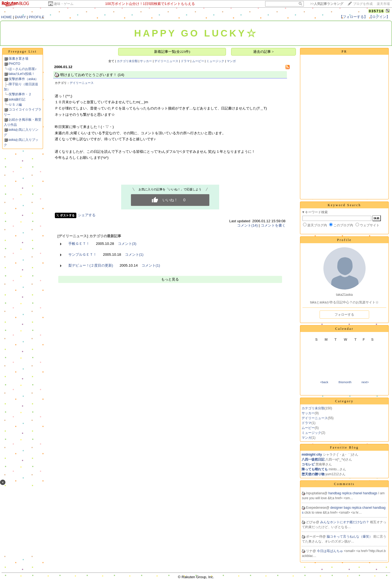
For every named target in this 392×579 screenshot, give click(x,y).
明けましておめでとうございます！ (88, 75)
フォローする (344, 315)
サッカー (146, 61)
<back (324, 382)
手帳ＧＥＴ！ (79, 244)
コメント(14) (247, 225)
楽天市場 (383, 4)
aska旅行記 (17, 99)
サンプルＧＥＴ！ (82, 255)
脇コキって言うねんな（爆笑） (350, 537)
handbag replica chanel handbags (353, 493)
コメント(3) (127, 244)
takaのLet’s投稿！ (22, 74)
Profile (344, 240)
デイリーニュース (166, 61)
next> (365, 382)
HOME (7, 17)
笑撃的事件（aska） (24, 79)
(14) (121, 75)
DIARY (20, 17)
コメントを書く (273, 225)
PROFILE (37, 17)
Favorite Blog (344, 447)
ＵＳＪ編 (15, 105)
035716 (376, 11)
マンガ (231, 61)
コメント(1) (134, 255)
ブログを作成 (363, 4)
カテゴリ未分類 (127, 61)
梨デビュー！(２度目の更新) (91, 265)
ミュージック (215, 61)
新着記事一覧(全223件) (172, 52)
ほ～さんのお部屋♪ (23, 69)
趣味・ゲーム (64, 4)
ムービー (198, 61)
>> (327, 4)
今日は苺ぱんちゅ (330, 551)
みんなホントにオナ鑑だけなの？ (345, 522)
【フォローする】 (353, 17)
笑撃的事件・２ (20, 94)
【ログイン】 (379, 17)
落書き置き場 (19, 59)
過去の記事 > (264, 52)
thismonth (345, 382)
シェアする (87, 215)
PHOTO (14, 64)
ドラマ (185, 61)
